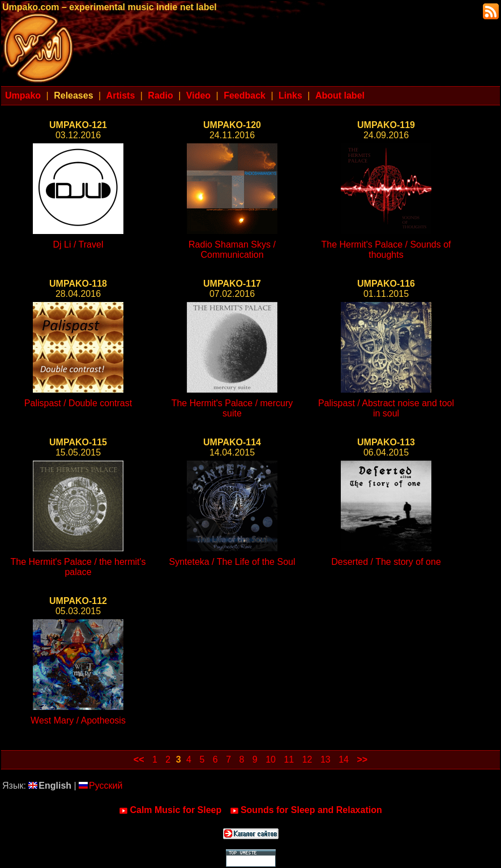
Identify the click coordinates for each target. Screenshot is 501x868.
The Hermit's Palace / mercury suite (232, 408)
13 (326, 760)
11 (289, 760)
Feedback (245, 95)
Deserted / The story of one (386, 562)
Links (290, 95)
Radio (160, 95)
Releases (73, 95)
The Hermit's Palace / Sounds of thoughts (386, 250)
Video (198, 95)
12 (307, 760)
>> (362, 760)
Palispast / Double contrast (78, 403)
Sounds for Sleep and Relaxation (306, 810)
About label (340, 95)
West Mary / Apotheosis (78, 720)
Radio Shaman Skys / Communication (232, 250)
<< (139, 760)
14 (344, 760)
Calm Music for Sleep (170, 810)
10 (271, 760)
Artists (121, 95)
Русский (100, 786)
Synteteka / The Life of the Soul (232, 562)
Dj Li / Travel (78, 244)
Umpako (23, 95)
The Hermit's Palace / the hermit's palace (78, 567)
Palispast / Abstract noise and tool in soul (386, 408)
